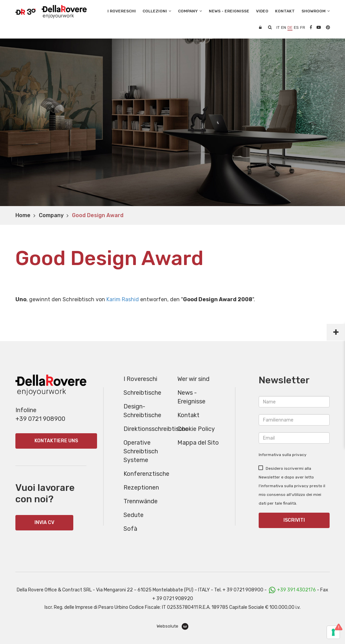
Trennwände (141, 501)
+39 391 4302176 (296, 590)
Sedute (134, 515)
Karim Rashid (123, 299)
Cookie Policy (196, 429)
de (290, 27)
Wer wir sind (193, 379)
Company (51, 215)
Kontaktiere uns (56, 441)
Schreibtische (142, 393)
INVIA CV (44, 523)
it (278, 27)
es (296, 27)
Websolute (172, 626)
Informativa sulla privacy (283, 455)
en (284, 27)
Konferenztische (146, 474)
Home (23, 215)
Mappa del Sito (198, 443)
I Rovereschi (122, 11)
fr (303, 27)
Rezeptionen (141, 488)
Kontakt (188, 415)
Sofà (130, 529)
